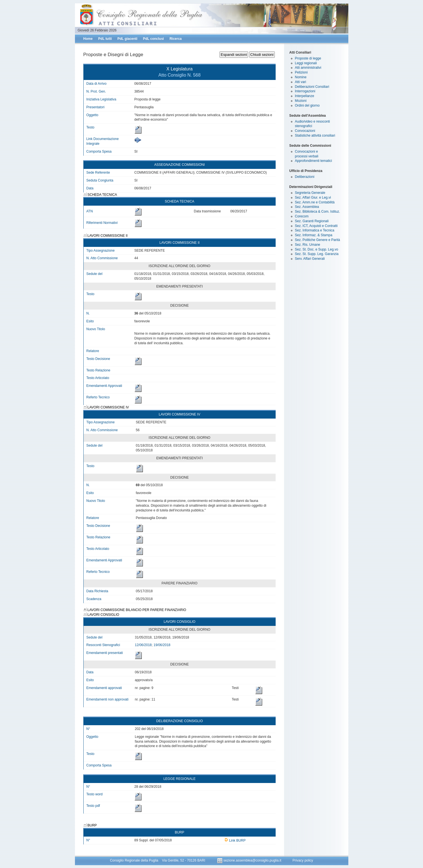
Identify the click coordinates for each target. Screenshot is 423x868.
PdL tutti (105, 39)
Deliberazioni (305, 177)
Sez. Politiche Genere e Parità (318, 240)
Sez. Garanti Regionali (312, 221)
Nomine (301, 77)
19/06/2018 (162, 645)
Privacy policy (303, 860)
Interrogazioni (305, 91)
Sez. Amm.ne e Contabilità (315, 202)
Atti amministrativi (308, 68)
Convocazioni (305, 131)
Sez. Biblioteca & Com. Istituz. (318, 212)
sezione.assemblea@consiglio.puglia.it (250, 860)
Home (88, 39)
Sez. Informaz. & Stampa (314, 235)
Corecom (302, 216)
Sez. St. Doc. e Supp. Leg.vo (317, 249)
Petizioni (301, 72)
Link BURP (235, 841)
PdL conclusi (153, 39)
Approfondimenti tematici (314, 161)
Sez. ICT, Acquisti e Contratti (316, 226)
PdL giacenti (127, 39)
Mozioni (301, 101)
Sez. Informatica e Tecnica (315, 230)
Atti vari (301, 82)
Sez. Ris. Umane (308, 245)
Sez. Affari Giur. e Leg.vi (313, 198)
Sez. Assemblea (307, 207)
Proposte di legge (308, 58)
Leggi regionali (306, 63)
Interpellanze (305, 96)
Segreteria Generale (310, 193)
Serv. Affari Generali (310, 259)
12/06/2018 (143, 645)
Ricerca (176, 39)
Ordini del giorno (307, 105)
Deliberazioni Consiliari (312, 87)
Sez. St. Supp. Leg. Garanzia (317, 254)
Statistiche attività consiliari (315, 136)
